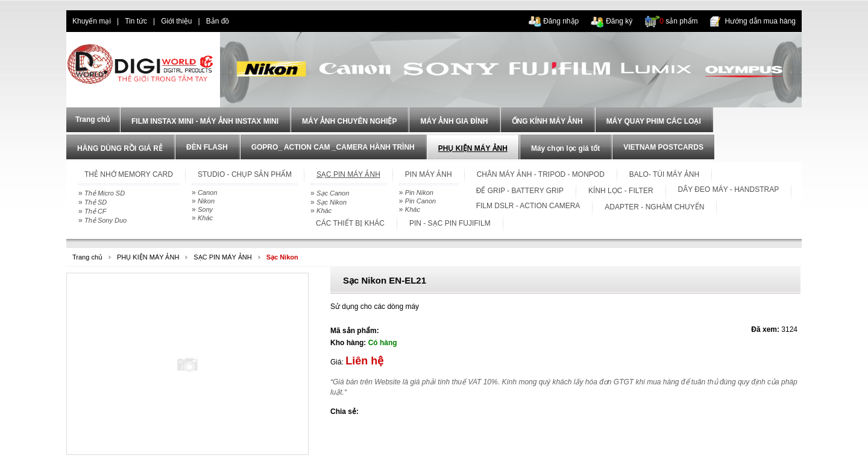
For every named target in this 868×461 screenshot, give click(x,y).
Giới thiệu (176, 21)
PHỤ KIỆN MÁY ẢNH (473, 148)
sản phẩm (678, 21)
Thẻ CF (96, 211)
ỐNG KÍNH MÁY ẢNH (547, 121)
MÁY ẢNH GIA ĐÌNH (454, 121)
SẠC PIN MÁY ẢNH (222, 257)
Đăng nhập (561, 21)
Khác (205, 218)
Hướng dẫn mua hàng (760, 21)
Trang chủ (87, 257)
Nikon (206, 201)
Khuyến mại (92, 21)
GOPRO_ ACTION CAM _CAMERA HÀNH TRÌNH (333, 147)
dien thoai (257, 21)
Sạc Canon (333, 193)
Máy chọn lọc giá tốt (565, 148)
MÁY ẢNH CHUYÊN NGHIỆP (349, 121)
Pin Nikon (419, 192)
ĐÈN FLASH (207, 147)
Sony (205, 209)
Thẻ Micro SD (105, 193)
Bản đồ (218, 21)
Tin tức (136, 21)
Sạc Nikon (332, 202)
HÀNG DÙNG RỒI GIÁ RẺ (120, 148)
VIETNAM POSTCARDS (663, 147)
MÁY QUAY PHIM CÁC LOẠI (654, 121)
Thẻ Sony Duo (105, 220)
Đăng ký (619, 21)
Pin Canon (420, 201)
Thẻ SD (96, 202)
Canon (207, 192)
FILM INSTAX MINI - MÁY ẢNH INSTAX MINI (205, 121)
